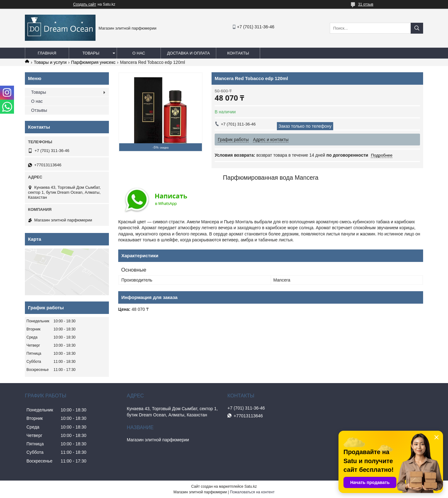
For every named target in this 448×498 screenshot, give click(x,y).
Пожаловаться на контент (252, 492)
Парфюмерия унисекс (93, 62)
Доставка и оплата (188, 53)
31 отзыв (366, 4)
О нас (139, 53)
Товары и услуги (50, 62)
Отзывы (39, 110)
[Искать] (417, 28)
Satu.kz (250, 486)
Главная (47, 53)
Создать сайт (85, 4)
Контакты (238, 53)
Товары (91, 53)
